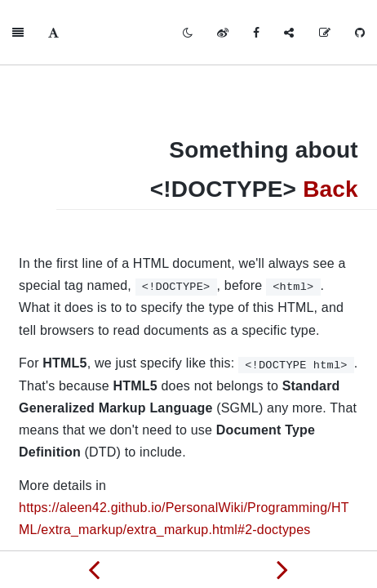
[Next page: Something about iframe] (283, 569)
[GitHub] (360, 33)
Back (330, 189)
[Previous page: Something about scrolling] (94, 569)
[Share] (289, 33)
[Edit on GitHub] (325, 33)
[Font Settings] (53, 33)
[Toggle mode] (188, 33)
